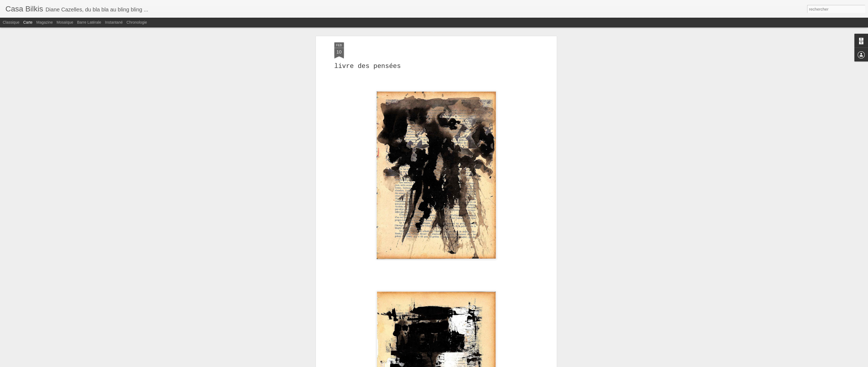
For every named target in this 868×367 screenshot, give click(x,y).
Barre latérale (89, 22)
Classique (11, 22)
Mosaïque (65, 22)
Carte (28, 22)
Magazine (45, 22)
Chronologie (137, 22)
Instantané (114, 22)
